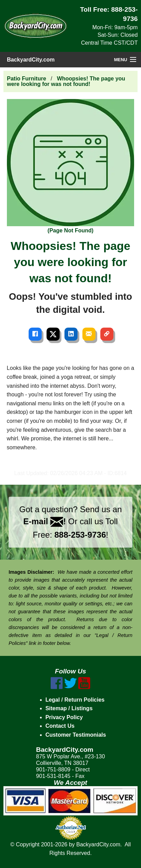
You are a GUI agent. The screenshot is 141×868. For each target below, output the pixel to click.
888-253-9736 (80, 535)
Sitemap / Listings (69, 708)
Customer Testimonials (76, 735)
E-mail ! (45, 521)
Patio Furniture (27, 79)
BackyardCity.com (31, 60)
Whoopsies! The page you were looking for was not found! (66, 81)
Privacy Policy (64, 717)
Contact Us (60, 726)
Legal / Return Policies (75, 700)
